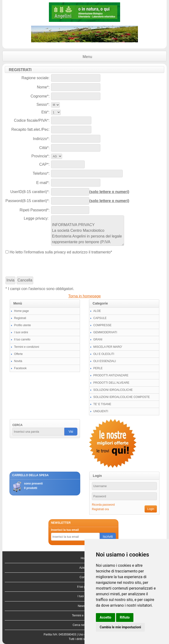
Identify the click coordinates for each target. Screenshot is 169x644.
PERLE (98, 368)
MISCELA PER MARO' (108, 347)
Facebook (20, 368)
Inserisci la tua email (65, 530)
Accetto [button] (106, 617)
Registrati (20, 318)
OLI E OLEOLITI (104, 354)
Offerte (18, 354)
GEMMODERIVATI (105, 332)
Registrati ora (100, 509)
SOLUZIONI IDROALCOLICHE (113, 390)
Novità (18, 361)
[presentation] (42, 266)
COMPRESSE (102, 325)
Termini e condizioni (26, 347)
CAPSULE (100, 318)
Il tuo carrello (22, 339)
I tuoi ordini (21, 332)
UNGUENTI (101, 411)
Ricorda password (103, 505)
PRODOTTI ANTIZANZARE (111, 375)
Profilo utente (22, 325)
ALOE (97, 311)
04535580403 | (68, 634)
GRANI (98, 339)
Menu (87, 57)
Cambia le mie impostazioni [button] (120, 627)
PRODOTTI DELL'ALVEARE (111, 383)
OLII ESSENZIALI (105, 361)
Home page (21, 311)
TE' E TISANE (102, 404)
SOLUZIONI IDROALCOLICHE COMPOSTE (122, 397)
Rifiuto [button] (125, 617)
